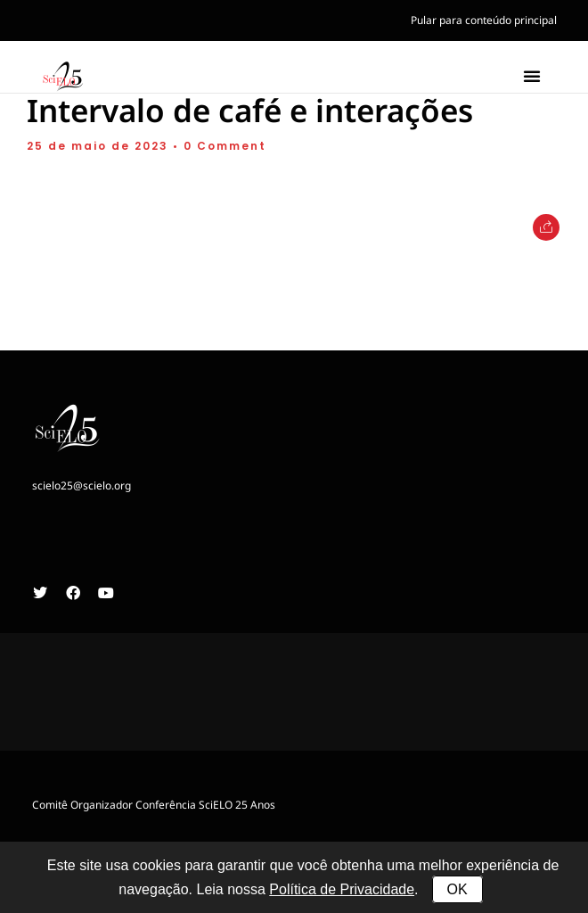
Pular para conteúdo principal (484, 20)
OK (457, 889)
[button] (532, 76)
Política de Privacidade (342, 889)
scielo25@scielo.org (82, 492)
